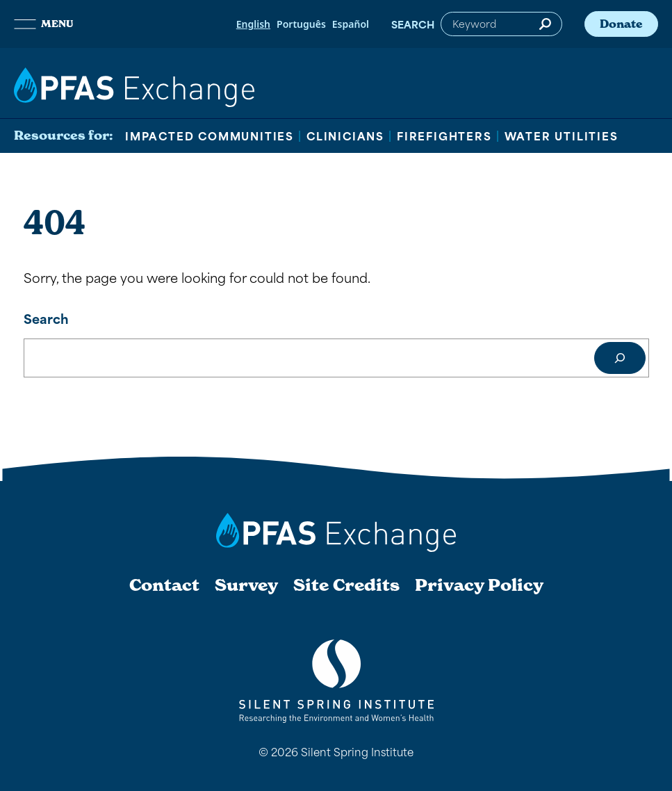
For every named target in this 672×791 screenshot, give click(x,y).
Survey (246, 585)
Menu (43, 24)
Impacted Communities (210, 136)
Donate (621, 24)
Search (413, 24)
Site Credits (346, 585)
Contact (164, 585)
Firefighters (444, 136)
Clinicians (345, 136)
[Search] (620, 358)
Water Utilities (562, 136)
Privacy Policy (479, 585)
